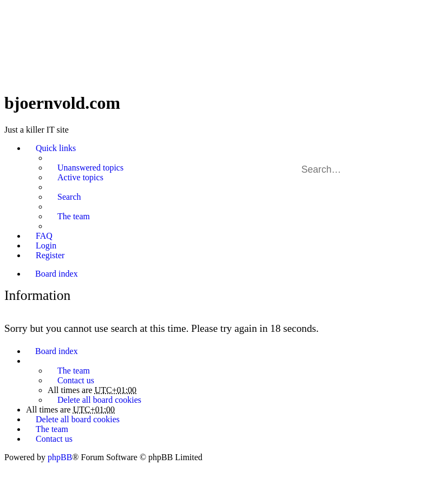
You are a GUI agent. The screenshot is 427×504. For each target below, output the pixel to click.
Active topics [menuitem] (80, 177)
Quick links (56, 148)
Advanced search (405, 169)
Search (389, 169)
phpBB (60, 457)
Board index (57, 351)
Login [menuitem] (46, 246)
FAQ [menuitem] (44, 236)
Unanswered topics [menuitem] (90, 168)
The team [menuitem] (74, 216)
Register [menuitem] (50, 255)
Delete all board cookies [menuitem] (99, 400)
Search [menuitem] (69, 197)
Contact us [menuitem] (76, 380)
